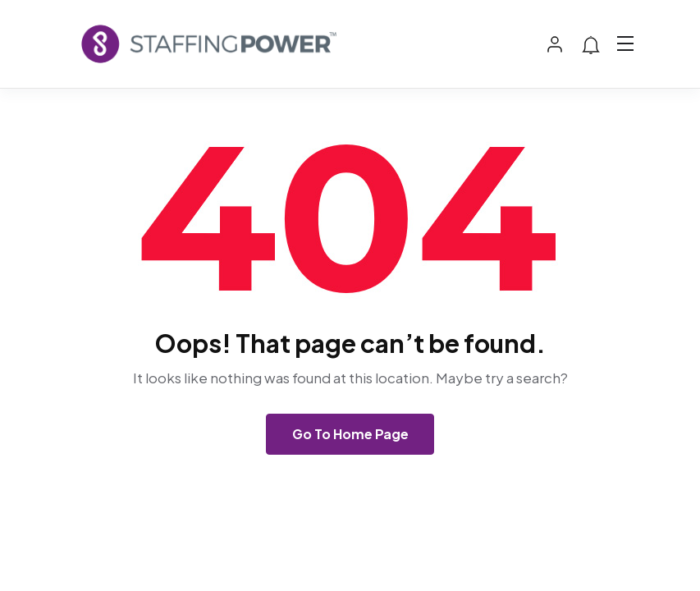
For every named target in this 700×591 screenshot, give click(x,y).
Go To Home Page (350, 434)
